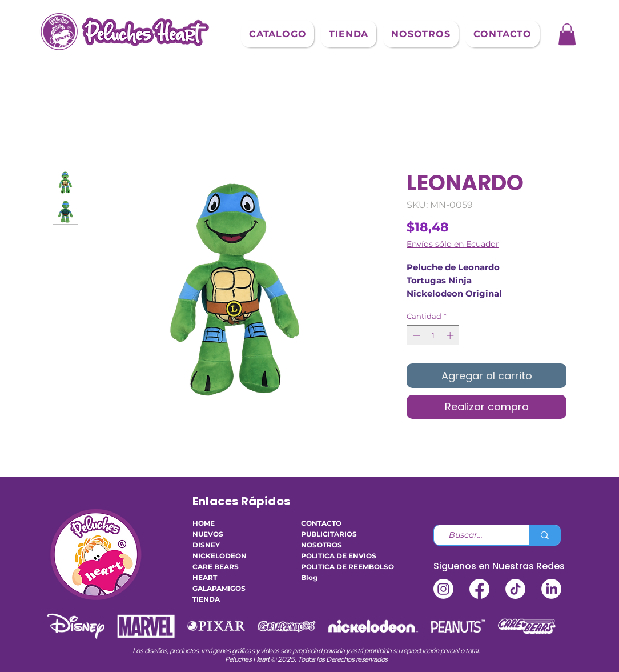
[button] (278, 34)
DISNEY (206, 545)
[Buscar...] (477, 535)
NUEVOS (208, 534)
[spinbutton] (433, 335)
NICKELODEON (220, 556)
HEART (205, 577)
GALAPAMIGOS (219, 588)
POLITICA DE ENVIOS (335, 556)
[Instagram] (443, 589)
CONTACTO (321, 523)
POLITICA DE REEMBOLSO (335, 567)
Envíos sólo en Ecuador (453, 244)
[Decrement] (415, 335)
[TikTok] (515, 589)
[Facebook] (479, 589)
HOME (204, 523)
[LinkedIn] (551, 589)
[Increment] (451, 335)
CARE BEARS (216, 567)
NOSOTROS (321, 545)
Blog (309, 577)
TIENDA (206, 599)
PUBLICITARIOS (329, 534)
